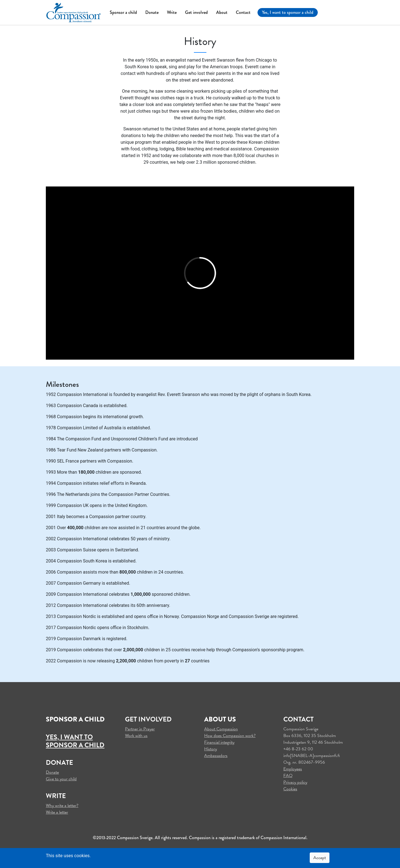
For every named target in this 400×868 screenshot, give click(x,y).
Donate (152, 12)
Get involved (196, 12)
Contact (243, 12)
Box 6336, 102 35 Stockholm (310, 736)
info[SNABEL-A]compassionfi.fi (312, 756)
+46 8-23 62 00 (298, 749)
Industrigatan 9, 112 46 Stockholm (313, 742)
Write (172, 12)
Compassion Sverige (301, 729)
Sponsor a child (123, 12)
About (222, 12)
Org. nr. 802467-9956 (304, 762)
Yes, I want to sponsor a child (288, 12)
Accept (320, 858)
